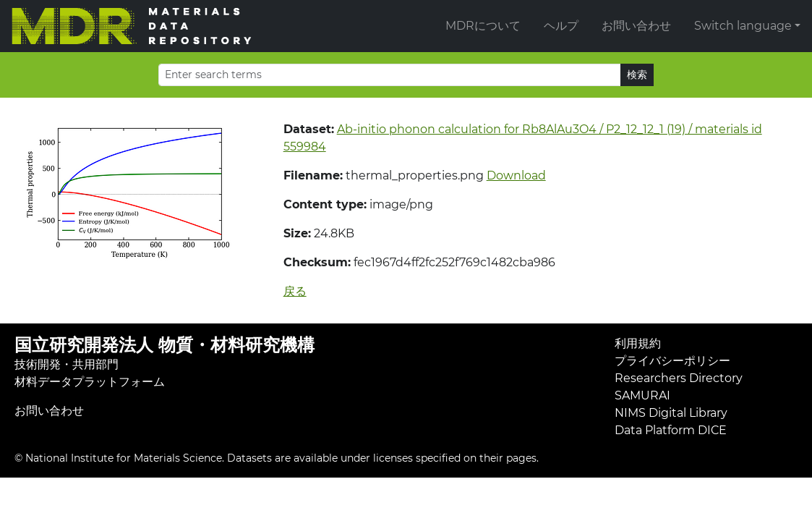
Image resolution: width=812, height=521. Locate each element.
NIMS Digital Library (671, 413)
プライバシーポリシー (672, 361)
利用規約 (638, 343)
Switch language (743, 26)
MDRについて (483, 26)
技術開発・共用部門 (67, 364)
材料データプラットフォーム (90, 382)
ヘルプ (561, 26)
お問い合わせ (636, 26)
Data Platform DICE (671, 430)
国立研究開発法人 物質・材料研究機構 (164, 345)
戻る (295, 291)
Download (516, 175)
